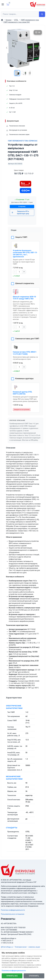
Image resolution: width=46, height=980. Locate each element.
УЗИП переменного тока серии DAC (23, 141)
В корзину (22, 206)
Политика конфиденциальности (13, 910)
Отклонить (34, 976)
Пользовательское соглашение (13, 914)
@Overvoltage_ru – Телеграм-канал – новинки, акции (20, 947)
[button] (17, 73)
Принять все (12, 976)
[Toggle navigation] (3, 4)
